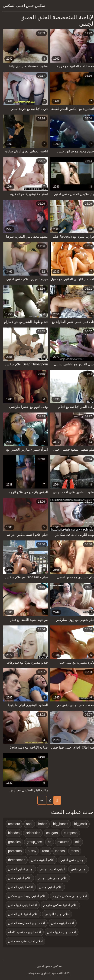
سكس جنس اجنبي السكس (22, 6)
